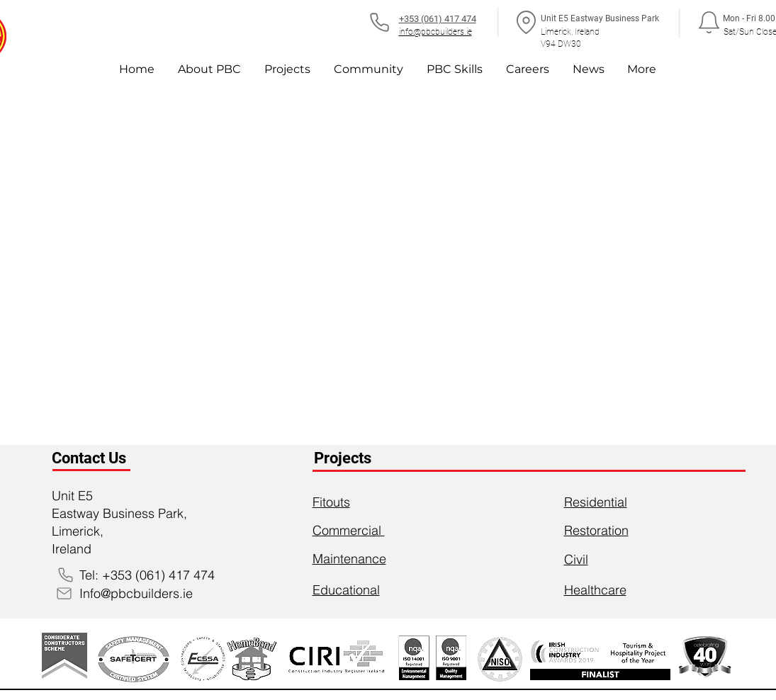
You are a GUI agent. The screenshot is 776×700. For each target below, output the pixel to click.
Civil (576, 559)
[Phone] (380, 22)
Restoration (596, 530)
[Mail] (64, 593)
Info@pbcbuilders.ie (136, 593)
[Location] (527, 22)
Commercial (349, 530)
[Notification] (709, 22)
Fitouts (331, 502)
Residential (596, 502)
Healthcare (595, 590)
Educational (346, 590)
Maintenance (349, 559)
